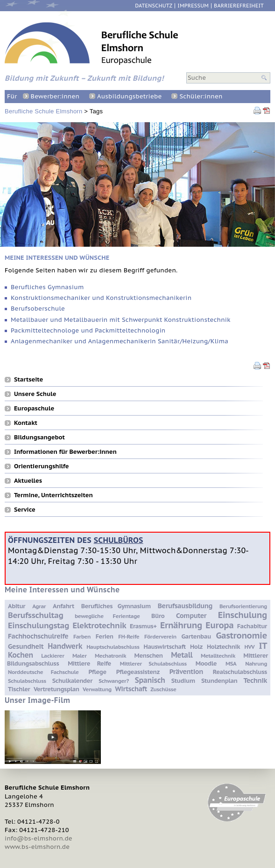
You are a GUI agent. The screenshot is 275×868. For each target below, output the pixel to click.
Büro (158, 616)
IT (263, 646)
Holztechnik (223, 647)
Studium (183, 681)
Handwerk (65, 646)
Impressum (193, 6)
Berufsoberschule (38, 309)
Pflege (97, 672)
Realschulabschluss (240, 672)
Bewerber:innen (55, 96)
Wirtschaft (131, 689)
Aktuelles (28, 480)
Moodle (206, 663)
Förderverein (160, 636)
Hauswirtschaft (165, 647)
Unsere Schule (35, 394)
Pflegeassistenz (138, 672)
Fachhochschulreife (38, 636)
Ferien (105, 636)
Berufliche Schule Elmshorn (43, 111)
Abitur (17, 606)
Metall (182, 655)
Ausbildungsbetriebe (129, 96)
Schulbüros (119, 540)
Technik (255, 680)
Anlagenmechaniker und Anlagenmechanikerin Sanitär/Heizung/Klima (120, 341)
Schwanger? (114, 681)
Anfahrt (63, 606)
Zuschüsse (163, 689)
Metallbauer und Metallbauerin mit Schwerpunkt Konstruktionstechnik (121, 320)
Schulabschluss (27, 681)
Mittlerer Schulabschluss (153, 663)
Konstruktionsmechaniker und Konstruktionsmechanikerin (101, 298)
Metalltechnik (218, 656)
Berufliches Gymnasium (47, 287)
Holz (196, 647)
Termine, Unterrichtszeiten (53, 495)
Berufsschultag (35, 615)
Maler (80, 656)
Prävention (186, 671)
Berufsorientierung (243, 606)
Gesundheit (26, 646)
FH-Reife (129, 636)
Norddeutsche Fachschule (43, 672)
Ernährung (181, 625)
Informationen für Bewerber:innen (65, 451)
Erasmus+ (143, 626)
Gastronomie (241, 635)
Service (25, 509)
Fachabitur (252, 626)
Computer (191, 615)
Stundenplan (219, 681)
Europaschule (34, 408)
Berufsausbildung (185, 606)
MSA (231, 663)
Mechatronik (110, 656)
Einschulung (243, 615)
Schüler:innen (201, 96)
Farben (82, 636)
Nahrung (256, 663)
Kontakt (26, 423)
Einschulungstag (39, 625)
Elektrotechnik (100, 625)
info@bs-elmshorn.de (39, 838)
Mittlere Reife (89, 663)
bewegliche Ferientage (107, 616)
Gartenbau (196, 636)
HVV (249, 647)
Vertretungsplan (56, 689)
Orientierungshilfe (41, 466)
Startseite (28, 379)
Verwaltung (97, 689)
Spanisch (150, 680)
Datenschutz (154, 6)
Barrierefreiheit (239, 6)
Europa (219, 625)
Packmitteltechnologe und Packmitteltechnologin (88, 330)
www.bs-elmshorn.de (37, 847)
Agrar (39, 606)
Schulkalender (72, 681)
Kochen (21, 655)
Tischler (19, 689)
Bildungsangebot (39, 437)
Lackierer (53, 656)
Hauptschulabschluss (113, 647)
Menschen (149, 656)
